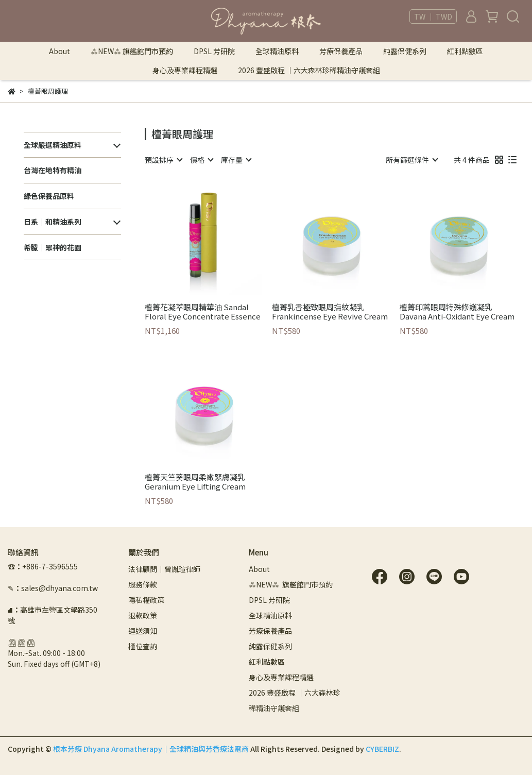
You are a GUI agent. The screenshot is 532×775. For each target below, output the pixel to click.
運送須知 (143, 631)
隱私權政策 (146, 600)
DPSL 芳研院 (214, 51)
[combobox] (163, 160)
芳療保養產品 (341, 51)
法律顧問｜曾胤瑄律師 (164, 569)
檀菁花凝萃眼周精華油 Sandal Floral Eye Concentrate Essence (203, 312)
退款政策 (143, 615)
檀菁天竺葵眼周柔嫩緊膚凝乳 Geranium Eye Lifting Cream (195, 482)
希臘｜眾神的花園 (53, 247)
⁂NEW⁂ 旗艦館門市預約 (132, 51)
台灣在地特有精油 (53, 170)
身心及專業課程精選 (185, 70)
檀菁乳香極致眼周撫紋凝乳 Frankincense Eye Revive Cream (330, 312)
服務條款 (143, 584)
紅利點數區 (465, 51)
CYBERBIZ (382, 749)
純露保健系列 (405, 51)
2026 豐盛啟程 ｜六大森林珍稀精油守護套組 (309, 70)
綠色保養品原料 (49, 196)
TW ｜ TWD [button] (433, 16)
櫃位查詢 (143, 646)
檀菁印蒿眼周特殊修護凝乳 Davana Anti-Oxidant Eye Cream (457, 312)
